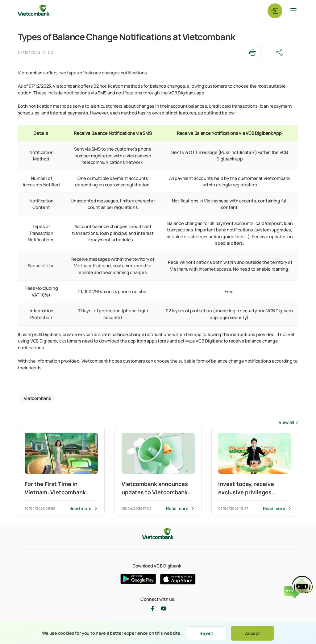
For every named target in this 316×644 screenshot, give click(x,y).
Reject (206, 633)
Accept (254, 633)
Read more (80, 509)
